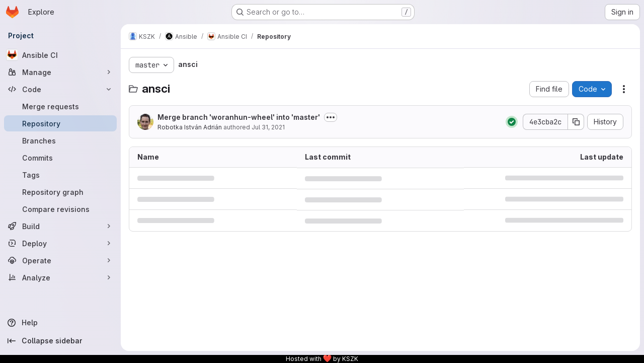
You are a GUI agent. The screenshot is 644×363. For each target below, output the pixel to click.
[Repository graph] (60, 192)
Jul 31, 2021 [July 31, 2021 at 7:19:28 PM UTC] (268, 127)
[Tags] (60, 175)
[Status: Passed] (512, 122)
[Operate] (60, 260)
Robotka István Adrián (190, 127)
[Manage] (60, 72)
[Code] (60, 89)
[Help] (60, 323)
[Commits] (60, 158)
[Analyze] (60, 277)
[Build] (60, 226)
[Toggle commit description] (331, 117)
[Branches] (60, 140)
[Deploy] (60, 243)
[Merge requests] (60, 106)
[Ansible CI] (60, 55)
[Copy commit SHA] (576, 122)
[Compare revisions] (60, 209)
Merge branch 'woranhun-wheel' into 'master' (239, 117)
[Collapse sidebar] (60, 341)
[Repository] (60, 123)
